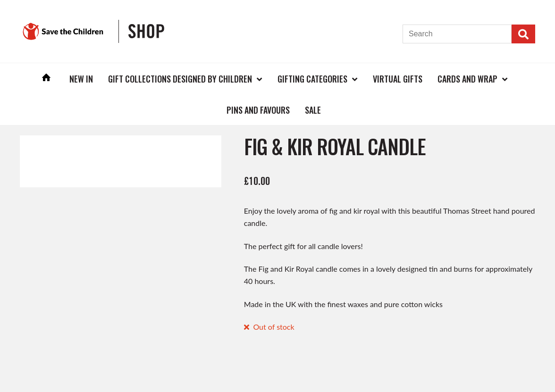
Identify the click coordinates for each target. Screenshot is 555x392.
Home (46, 79)
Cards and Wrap (467, 79)
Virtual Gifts (398, 79)
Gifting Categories (312, 79)
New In (81, 79)
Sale (313, 110)
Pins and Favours (258, 110)
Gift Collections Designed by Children (180, 79)
